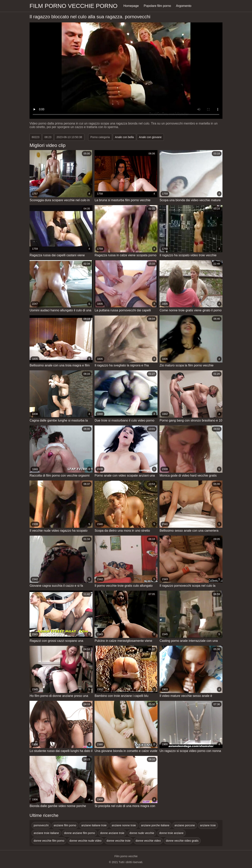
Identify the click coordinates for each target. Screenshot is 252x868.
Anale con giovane (150, 137)
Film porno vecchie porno (74, 6)
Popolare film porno (157, 6)
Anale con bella (124, 137)
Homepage (131, 6)
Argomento (184, 6)
